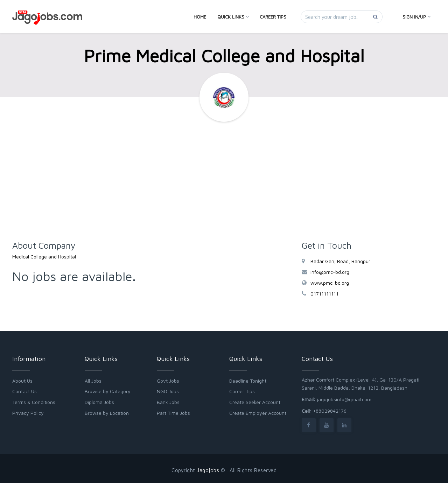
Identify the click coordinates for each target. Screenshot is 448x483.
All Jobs (93, 381)
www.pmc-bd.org (330, 283)
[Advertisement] (224, 185)
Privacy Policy (28, 413)
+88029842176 (330, 411)
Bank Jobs (168, 402)
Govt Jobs (168, 381)
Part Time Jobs (173, 413)
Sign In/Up (416, 17)
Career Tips (273, 17)
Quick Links (233, 17)
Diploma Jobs (99, 402)
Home (200, 17)
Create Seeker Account (255, 402)
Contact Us (24, 391)
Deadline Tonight (248, 381)
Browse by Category (108, 391)
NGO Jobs (168, 391)
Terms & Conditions (34, 402)
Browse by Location (107, 413)
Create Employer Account (258, 413)
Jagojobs (208, 470)
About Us (22, 381)
